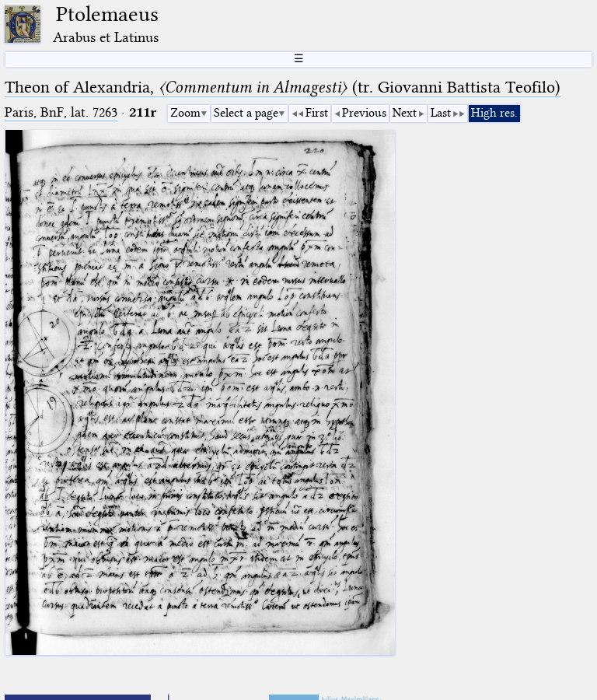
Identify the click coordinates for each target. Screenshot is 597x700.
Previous (364, 113)
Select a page (246, 113)
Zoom (185, 113)
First (317, 113)
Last (441, 113)
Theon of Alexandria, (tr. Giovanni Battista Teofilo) (283, 87)
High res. (494, 113)
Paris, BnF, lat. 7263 (61, 112)
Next (405, 113)
